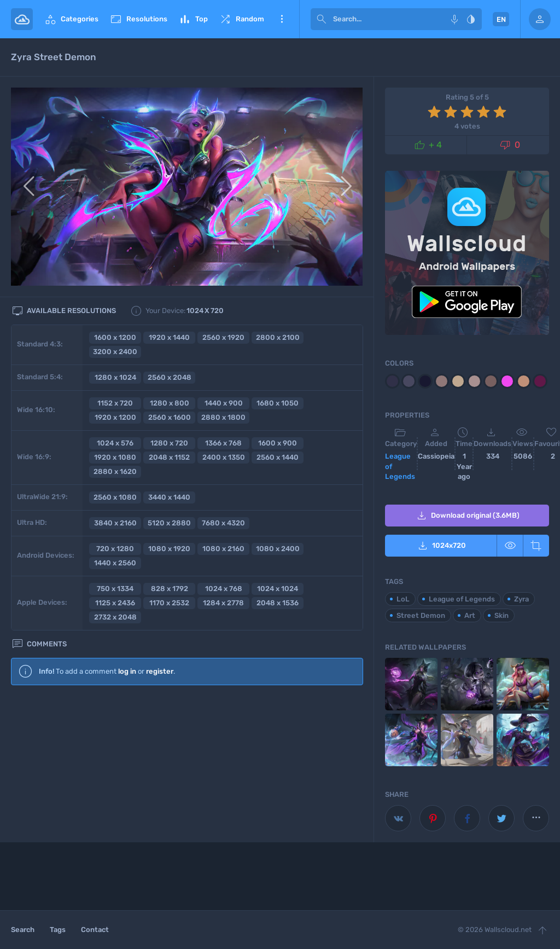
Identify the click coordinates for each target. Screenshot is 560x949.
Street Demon (421, 615)
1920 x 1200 (115, 417)
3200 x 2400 (115, 352)
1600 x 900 (278, 443)
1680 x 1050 (278, 403)
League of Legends (400, 466)
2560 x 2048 (170, 377)
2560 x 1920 (223, 337)
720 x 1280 (115, 549)
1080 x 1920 (169, 549)
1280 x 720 (169, 443)
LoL (403, 599)
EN (501, 19)
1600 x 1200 (115, 337)
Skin (501, 615)
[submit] (322, 19)
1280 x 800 (170, 403)
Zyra (521, 599)
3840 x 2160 (115, 523)
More (282, 19)
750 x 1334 (115, 589)
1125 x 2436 (115, 603)
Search (23, 930)
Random (241, 19)
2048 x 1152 (169, 457)
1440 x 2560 (115, 563)
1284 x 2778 (223, 603)
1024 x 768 (224, 589)
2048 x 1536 (278, 603)
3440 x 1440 (169, 497)
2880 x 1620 (115, 471)
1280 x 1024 (115, 377)
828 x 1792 (170, 589)
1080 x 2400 (278, 549)
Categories (71, 19)
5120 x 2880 (169, 523)
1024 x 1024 (278, 589)
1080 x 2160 (223, 549)
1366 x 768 (223, 443)
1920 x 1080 (115, 457)
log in (127, 671)
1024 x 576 (115, 443)
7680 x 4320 (223, 523)
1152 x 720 (115, 403)
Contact (95, 930)
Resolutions (138, 19)
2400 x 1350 (224, 457)
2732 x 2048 (115, 617)
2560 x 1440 (278, 457)
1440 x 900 (224, 403)
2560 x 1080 (115, 497)
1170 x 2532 (169, 603)
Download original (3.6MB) (467, 516)
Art (470, 615)
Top (193, 19)
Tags (58, 930)
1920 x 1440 (169, 337)
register (160, 671)
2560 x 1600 (170, 417)
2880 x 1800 (223, 417)
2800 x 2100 (278, 337)
